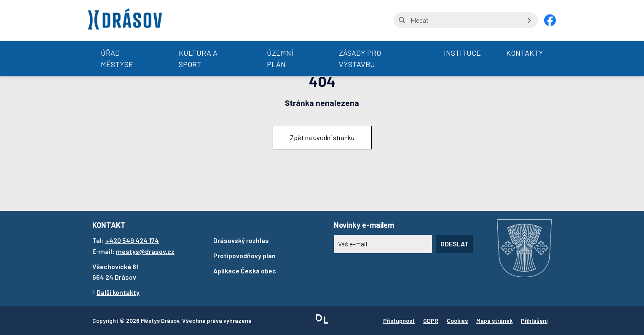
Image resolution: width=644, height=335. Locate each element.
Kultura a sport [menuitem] (198, 58)
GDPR (431, 320)
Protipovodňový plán (244, 255)
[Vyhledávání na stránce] (466, 20)
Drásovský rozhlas (241, 240)
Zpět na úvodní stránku (322, 137)
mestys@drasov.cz (145, 251)
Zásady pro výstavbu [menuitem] (360, 58)
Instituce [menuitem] (462, 53)
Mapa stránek (494, 320)
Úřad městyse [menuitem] (117, 58)
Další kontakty (118, 292)
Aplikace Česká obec (245, 271)
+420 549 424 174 (132, 240)
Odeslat (455, 244)
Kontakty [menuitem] (525, 53)
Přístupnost (399, 320)
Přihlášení (534, 320)
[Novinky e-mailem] (383, 244)
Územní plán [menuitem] (280, 58)
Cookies (457, 320)
